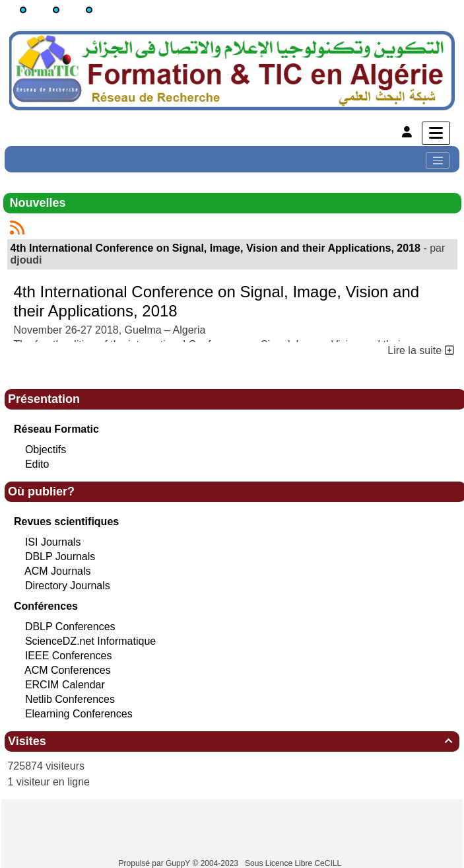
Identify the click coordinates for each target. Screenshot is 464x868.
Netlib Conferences (70, 699)
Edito (37, 464)
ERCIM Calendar (65, 685)
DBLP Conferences (70, 627)
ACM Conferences (68, 670)
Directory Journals (68, 586)
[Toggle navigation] (438, 161)
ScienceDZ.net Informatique (90, 641)
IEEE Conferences (69, 656)
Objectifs (46, 450)
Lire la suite (420, 350)
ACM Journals (57, 571)
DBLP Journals (60, 557)
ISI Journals (53, 542)
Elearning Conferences (79, 714)
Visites (232, 741)
